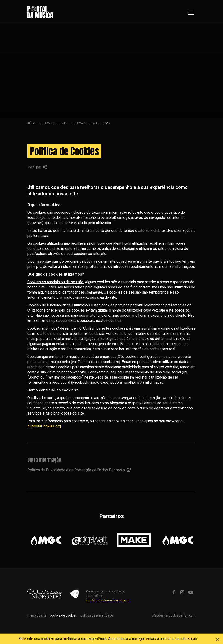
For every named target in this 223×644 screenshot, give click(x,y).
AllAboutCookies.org (44, 426)
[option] (46, 540)
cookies (47, 639)
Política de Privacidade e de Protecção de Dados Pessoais (79, 470)
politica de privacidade (97, 615)
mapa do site (37, 615)
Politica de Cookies (85, 123)
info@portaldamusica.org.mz (107, 600)
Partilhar (37, 167)
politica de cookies (53, 123)
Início (31, 123)
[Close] (218, 639)
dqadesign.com (184, 615)
